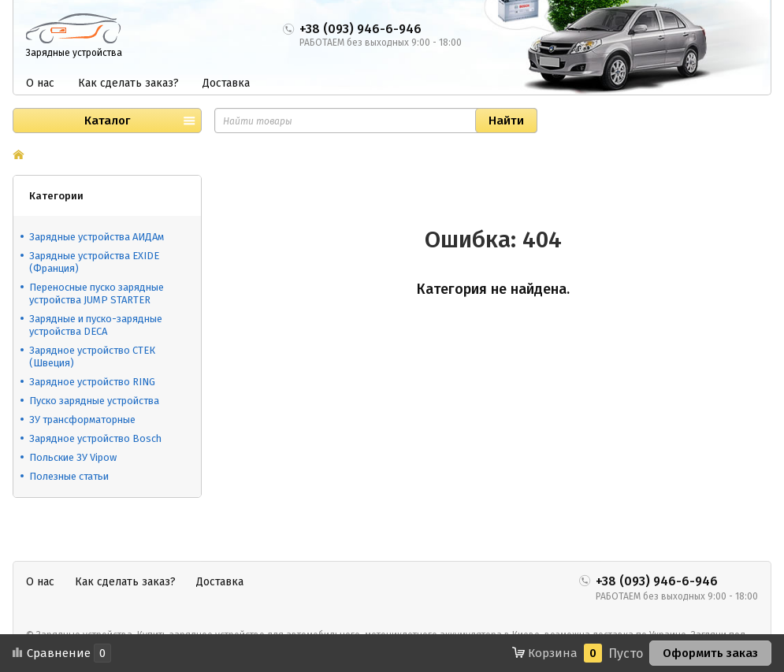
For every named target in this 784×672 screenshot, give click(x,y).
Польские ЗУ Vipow (73, 457)
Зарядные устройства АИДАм (97, 237)
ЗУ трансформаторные (82, 420)
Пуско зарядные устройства (94, 401)
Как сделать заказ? (128, 83)
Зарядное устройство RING (92, 382)
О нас (40, 83)
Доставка (226, 83)
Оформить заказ (710, 653)
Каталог (107, 121)
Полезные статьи (69, 476)
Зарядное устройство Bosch (95, 438)
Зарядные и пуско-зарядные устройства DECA (96, 325)
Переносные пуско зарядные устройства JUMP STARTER (97, 293)
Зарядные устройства (74, 53)
